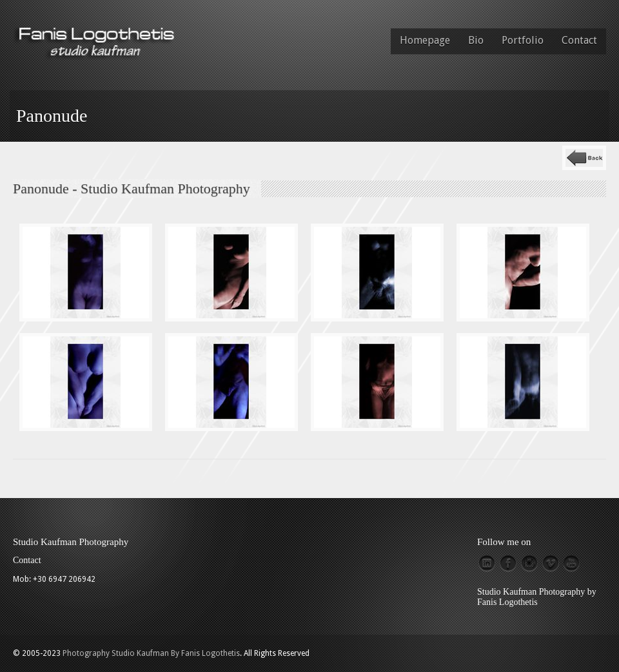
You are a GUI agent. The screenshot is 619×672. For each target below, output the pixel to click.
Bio (476, 40)
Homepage (425, 40)
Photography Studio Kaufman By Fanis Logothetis (151, 653)
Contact (579, 40)
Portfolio (523, 40)
